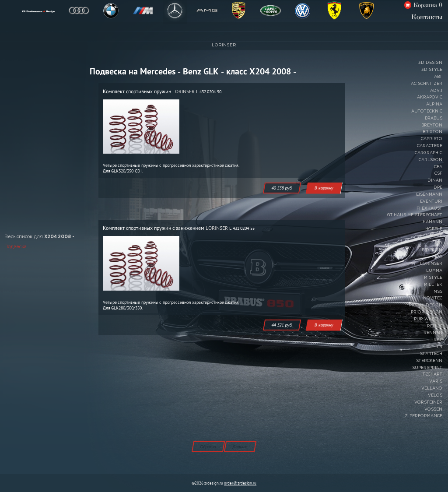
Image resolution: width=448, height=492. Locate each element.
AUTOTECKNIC (427, 111)
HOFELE (434, 229)
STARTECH (431, 354)
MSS (438, 292)
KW (439, 257)
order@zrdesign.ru (240, 483)
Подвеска (16, 247)
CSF (438, 173)
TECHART (432, 374)
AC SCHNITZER (427, 84)
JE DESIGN (431, 250)
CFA (438, 167)
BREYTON (432, 125)
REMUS (435, 326)
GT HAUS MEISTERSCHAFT (415, 215)
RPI (439, 347)
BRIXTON (432, 132)
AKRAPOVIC (430, 97)
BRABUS (434, 118)
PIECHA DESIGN (426, 305)
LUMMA (434, 271)
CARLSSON (430, 160)
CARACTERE (430, 146)
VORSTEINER (428, 402)
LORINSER (224, 45)
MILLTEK (433, 285)
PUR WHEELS (428, 319)
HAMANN (432, 222)
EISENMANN (429, 194)
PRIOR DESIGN (427, 312)
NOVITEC (433, 298)
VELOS (435, 395)
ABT (438, 77)
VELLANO (432, 388)
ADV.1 (436, 91)
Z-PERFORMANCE (423, 416)
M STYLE (433, 278)
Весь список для (39, 237)
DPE (438, 187)
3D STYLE (432, 70)
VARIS (436, 381)
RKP (438, 340)
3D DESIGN (430, 63)
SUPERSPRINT (427, 368)
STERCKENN (429, 361)
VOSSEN (433, 409)
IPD (439, 243)
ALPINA (434, 104)
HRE (438, 236)
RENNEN (433, 333)
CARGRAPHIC (429, 153)
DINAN (435, 180)
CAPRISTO (432, 139)
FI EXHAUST (429, 208)
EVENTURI (431, 201)
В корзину (324, 188)
